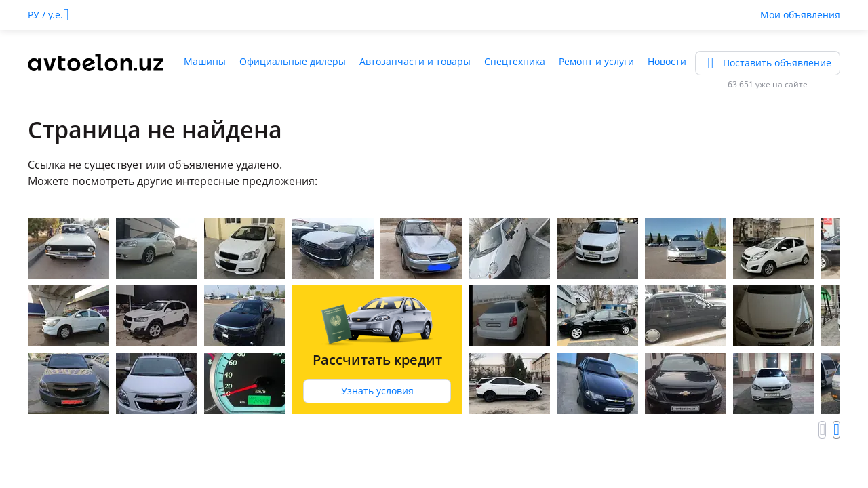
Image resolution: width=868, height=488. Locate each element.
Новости (667, 61)
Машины (205, 61)
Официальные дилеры (293, 61)
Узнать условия (377, 391)
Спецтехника (515, 61)
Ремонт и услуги (596, 61)
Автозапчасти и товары (415, 61)
